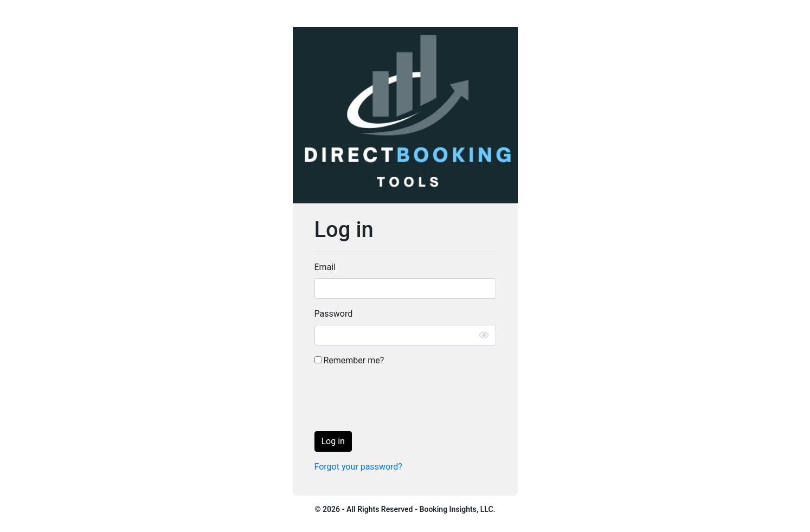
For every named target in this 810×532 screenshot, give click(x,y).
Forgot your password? (358, 467)
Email (325, 267)
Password (334, 314)
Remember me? (349, 360)
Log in (333, 441)
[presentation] (397, 401)
